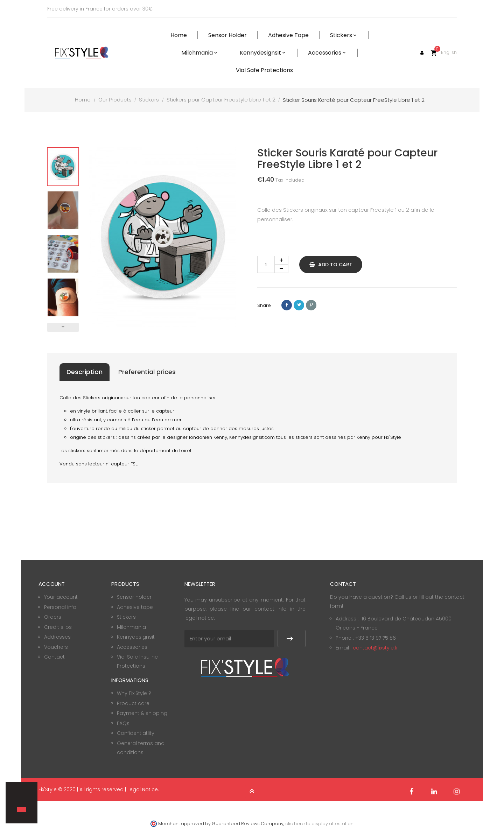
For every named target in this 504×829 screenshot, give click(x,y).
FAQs (123, 723)
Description (85, 372)
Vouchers (56, 647)
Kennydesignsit (136, 637)
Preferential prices (147, 372)
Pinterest (311, 305)
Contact (54, 657)
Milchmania (131, 627)
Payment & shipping (142, 713)
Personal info (60, 607)
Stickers (126, 617)
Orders (53, 617)
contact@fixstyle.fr (375, 648)
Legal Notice (143, 789)
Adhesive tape (135, 607)
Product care (133, 703)
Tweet (299, 305)
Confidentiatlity (136, 733)
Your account (61, 597)
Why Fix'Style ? (134, 693)
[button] (18, 798)
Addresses (57, 637)
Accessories (132, 647)
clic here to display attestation (319, 824)
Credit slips (58, 627)
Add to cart (331, 265)
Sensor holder (134, 597)
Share (287, 305)
